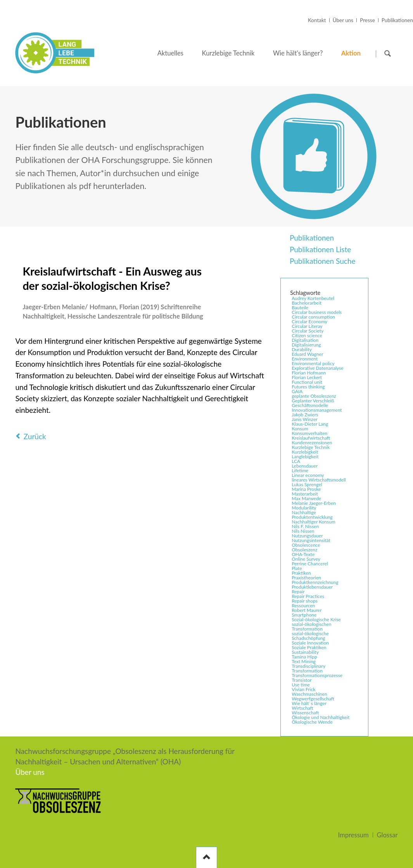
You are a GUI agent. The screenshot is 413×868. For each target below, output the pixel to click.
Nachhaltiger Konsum (314, 522)
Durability (302, 350)
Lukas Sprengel (307, 485)
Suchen (388, 53)
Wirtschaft (302, 708)
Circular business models (317, 312)
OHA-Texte (303, 554)
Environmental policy (313, 364)
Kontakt (317, 20)
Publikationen (397, 20)
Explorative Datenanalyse (317, 368)
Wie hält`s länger (309, 703)
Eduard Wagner (307, 354)
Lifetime (300, 471)
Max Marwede (306, 499)
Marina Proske (306, 489)
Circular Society (308, 331)
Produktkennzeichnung (315, 582)
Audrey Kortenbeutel (313, 298)
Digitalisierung (306, 345)
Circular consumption (313, 317)
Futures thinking (308, 387)
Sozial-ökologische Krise (316, 620)
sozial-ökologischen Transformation (311, 627)
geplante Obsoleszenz (314, 396)
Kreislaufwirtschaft (311, 438)
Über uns (343, 20)
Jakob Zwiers (305, 415)
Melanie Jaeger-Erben (314, 503)
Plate (297, 568)
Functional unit (307, 382)
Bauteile (300, 308)
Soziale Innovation (310, 643)
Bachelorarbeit (307, 303)
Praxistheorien (306, 578)
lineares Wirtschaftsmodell (319, 480)
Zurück (35, 436)
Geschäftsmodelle (310, 405)
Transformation (307, 671)
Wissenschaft (305, 713)
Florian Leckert (307, 378)
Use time (301, 685)
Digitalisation (305, 340)
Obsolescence (306, 545)
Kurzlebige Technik (311, 447)
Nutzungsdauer (307, 536)
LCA (296, 461)
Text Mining (304, 662)
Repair (298, 592)
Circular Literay (307, 326)
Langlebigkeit (305, 457)
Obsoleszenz (304, 550)
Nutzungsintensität (311, 541)
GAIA (297, 392)
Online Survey (306, 559)
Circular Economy (309, 322)
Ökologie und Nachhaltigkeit (321, 717)
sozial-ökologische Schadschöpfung (310, 636)
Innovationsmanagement (317, 410)
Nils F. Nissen (305, 527)
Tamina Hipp (304, 657)
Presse (367, 20)
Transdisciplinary (308, 666)
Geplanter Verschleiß (313, 401)
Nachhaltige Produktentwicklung (312, 515)
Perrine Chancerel (310, 564)
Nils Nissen (303, 531)
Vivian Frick (303, 690)
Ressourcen (303, 606)
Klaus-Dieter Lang (310, 424)
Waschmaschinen (309, 694)
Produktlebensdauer (312, 587)
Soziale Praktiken (309, 648)
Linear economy (308, 475)
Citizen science (307, 336)
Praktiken (301, 573)
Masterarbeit (305, 494)
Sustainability (305, 652)
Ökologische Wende (312, 722)
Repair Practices (308, 596)
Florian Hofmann (309, 373)
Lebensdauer (305, 466)
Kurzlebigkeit (305, 452)
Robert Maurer (307, 610)
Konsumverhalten (309, 433)
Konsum (300, 429)
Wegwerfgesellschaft (313, 699)
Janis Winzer (304, 419)
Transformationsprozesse (317, 676)
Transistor (302, 680)
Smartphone (304, 615)
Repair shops (305, 601)
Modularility (304, 508)
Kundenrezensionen (312, 443)
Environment (305, 359)
